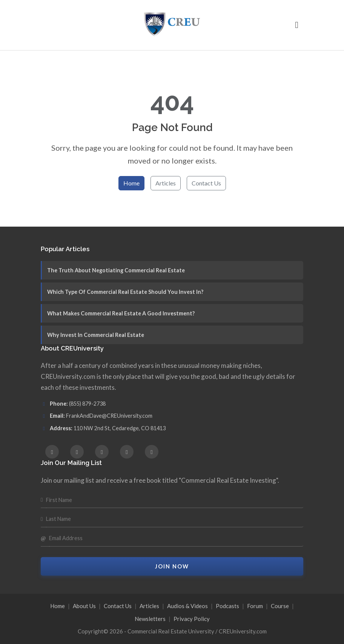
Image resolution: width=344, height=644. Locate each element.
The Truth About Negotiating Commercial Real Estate (116, 270)
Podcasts (227, 606)
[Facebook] (52, 452)
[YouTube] (152, 452)
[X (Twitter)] (102, 452)
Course (280, 606)
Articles (149, 606)
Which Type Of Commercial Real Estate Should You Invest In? (125, 292)
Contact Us (118, 606)
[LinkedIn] (127, 452)
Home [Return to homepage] (131, 183)
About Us (84, 606)
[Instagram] (77, 452)
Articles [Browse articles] (166, 183)
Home (58, 606)
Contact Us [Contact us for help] (206, 183)
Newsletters (150, 619)
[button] (297, 25)
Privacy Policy (192, 619)
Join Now (172, 566)
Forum (255, 606)
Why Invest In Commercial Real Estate (96, 335)
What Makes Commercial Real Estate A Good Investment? (121, 313)
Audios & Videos (187, 606)
